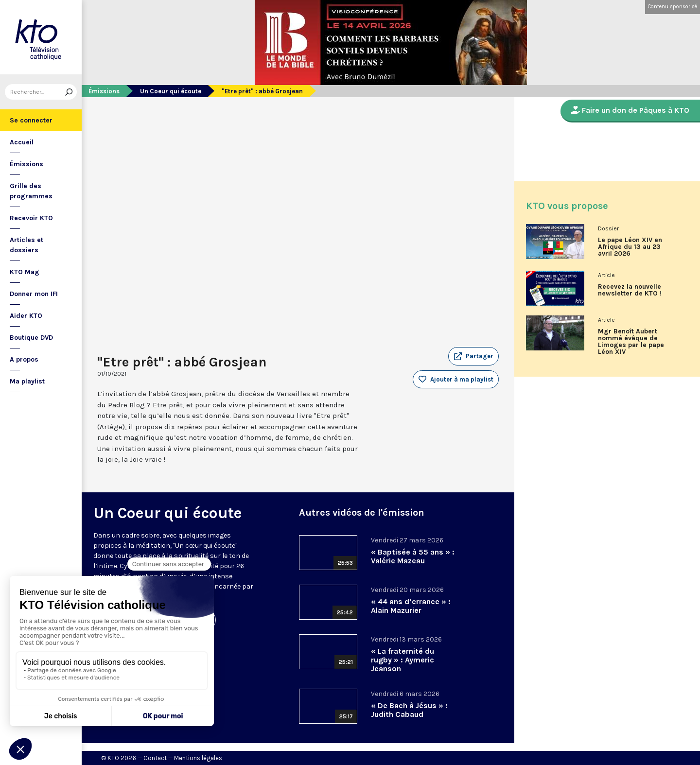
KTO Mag (25, 272)
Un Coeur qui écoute (171, 91)
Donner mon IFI (34, 294)
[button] (473, 356)
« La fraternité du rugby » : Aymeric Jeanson (402, 660)
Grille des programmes (31, 191)
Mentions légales (198, 758)
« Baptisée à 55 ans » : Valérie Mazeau (413, 556)
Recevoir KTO (31, 218)
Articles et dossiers (26, 245)
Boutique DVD (31, 338)
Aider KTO (26, 316)
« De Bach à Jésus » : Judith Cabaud (409, 710)
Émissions (26, 164)
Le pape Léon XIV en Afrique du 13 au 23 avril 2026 (630, 247)
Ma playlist (27, 381)
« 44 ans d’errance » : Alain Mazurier (411, 606)
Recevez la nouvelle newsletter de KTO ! (630, 290)
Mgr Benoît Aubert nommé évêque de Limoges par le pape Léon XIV (631, 342)
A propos (24, 359)
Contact (155, 758)
